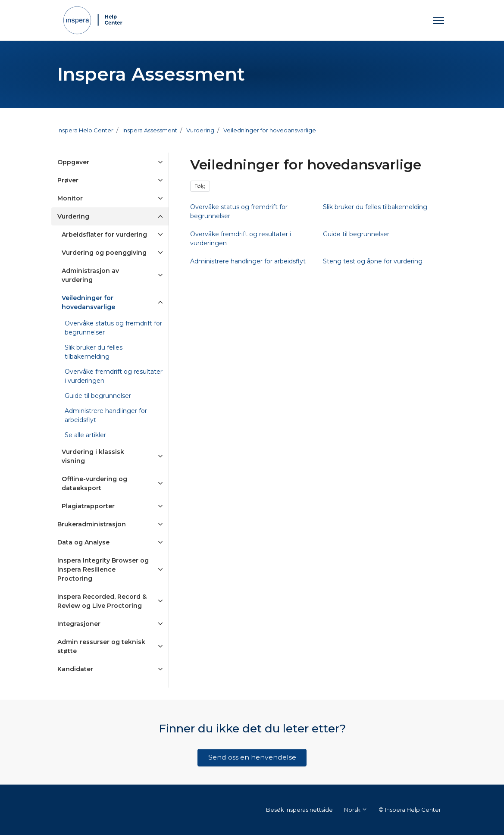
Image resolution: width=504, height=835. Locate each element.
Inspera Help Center (85, 130)
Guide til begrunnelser (98, 396)
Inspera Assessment (150, 130)
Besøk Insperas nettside (299, 810)
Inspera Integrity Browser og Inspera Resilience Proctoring (103, 569)
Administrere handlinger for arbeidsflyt (106, 415)
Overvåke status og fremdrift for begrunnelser (113, 328)
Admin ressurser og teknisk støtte (101, 646)
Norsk (356, 810)
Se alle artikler (85, 435)
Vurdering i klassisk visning (93, 456)
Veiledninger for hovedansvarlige (270, 130)
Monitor (70, 198)
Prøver (68, 180)
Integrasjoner (79, 624)
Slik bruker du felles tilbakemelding (94, 352)
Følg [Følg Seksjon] (200, 186)
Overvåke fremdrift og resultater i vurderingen (114, 376)
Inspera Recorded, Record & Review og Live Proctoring (102, 601)
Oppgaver (73, 162)
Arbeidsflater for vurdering (104, 235)
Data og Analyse (83, 542)
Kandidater (75, 669)
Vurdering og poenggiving (104, 253)
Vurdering (200, 130)
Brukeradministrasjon (92, 524)
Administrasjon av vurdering (90, 275)
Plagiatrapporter (88, 506)
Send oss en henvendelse (252, 757)
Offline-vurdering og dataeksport (94, 483)
